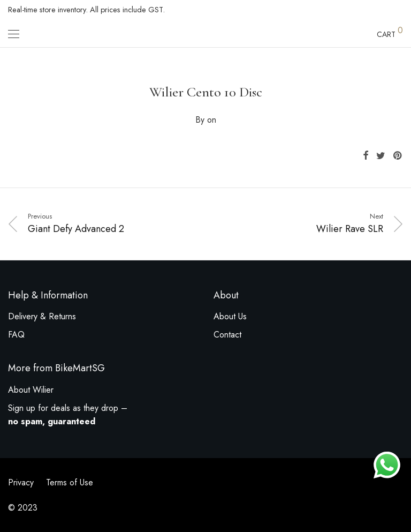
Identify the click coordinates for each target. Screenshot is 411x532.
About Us (230, 316)
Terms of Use (70, 482)
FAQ (16, 335)
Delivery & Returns (42, 316)
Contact (227, 335)
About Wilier (31, 390)
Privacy (21, 482)
